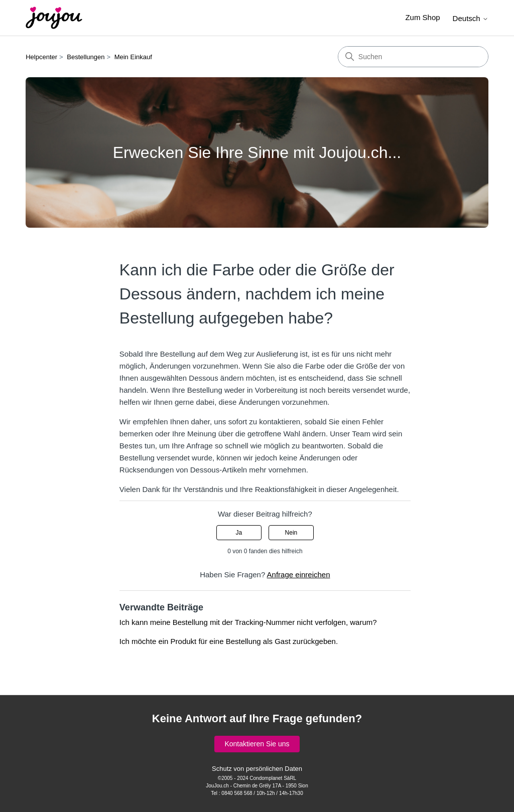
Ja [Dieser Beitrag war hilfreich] (239, 533)
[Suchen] (413, 57)
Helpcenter (41, 57)
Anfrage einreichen (299, 575)
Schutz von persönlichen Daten (257, 769)
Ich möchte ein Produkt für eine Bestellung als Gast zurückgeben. (229, 641)
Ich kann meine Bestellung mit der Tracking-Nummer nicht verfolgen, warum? (248, 622)
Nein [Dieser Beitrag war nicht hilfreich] (291, 533)
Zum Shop (422, 17)
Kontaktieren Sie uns (257, 744)
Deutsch (471, 18)
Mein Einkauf (133, 57)
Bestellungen (86, 57)
